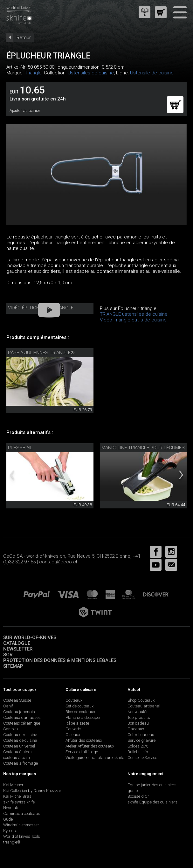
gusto (133, 791)
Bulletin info (138, 752)
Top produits (139, 717)
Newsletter (18, 649)
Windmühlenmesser (21, 825)
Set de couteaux (79, 706)
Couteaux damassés (22, 717)
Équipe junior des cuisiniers (152, 785)
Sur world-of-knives (30, 637)
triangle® (12, 842)
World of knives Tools (22, 836)
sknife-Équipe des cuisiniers (152, 802)
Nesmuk (10, 808)
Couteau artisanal (144, 706)
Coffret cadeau (141, 735)
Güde (8, 819)
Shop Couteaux (141, 700)
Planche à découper (83, 717)
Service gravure (141, 740)
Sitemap (13, 666)
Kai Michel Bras (17, 796)
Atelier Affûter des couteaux (90, 746)
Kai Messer (13, 785)
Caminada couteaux (21, 813)
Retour (24, 38)
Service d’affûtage (82, 752)
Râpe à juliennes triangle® (41, 353)
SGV (8, 655)
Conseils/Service (142, 758)
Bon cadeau (138, 723)
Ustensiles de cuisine (91, 73)
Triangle (33, 73)
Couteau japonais (19, 712)
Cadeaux (136, 729)
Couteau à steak (18, 752)
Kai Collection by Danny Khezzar (32, 791)
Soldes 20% (138, 746)
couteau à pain (17, 758)
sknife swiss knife (19, 802)
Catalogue (17, 643)
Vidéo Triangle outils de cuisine (133, 320)
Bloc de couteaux (80, 712)
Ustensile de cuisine (152, 73)
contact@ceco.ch (59, 562)
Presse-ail (20, 448)
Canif (8, 706)
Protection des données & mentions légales (60, 660)
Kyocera (10, 831)
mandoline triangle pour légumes (143, 448)
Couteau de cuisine (20, 735)
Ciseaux (73, 735)
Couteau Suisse (17, 700)
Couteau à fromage (21, 763)
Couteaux (74, 700)
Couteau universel (19, 746)
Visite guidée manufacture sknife (95, 758)
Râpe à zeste (77, 723)
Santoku (10, 729)
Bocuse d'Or (138, 796)
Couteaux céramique (22, 723)
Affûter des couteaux (84, 740)
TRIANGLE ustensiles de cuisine (134, 314)
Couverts (73, 729)
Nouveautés (138, 712)
